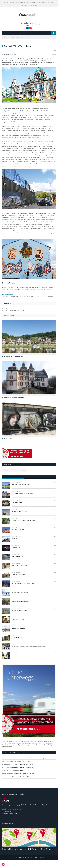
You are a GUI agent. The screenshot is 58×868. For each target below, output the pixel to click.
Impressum (24, 5)
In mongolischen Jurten (19, 627)
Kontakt (15, 866)
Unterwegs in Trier (17, 645)
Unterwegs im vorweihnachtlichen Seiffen (24, 592)
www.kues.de (6, 822)
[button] (3, 865)
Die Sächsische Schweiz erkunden (13, 365)
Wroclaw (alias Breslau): (18, 538)
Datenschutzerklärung (39, 866)
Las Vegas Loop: (16, 556)
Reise (54, 63)
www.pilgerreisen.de (8, 302)
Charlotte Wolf (7, 63)
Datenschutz (35, 5)
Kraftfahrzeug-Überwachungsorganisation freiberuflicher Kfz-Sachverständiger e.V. (29, 2)
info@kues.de (14, 822)
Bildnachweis (29, 866)
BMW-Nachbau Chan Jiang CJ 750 (20, 785)
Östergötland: (16, 663)
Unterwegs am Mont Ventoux (20, 520)
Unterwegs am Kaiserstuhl (19, 618)
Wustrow (14, 547)
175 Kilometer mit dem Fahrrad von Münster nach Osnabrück (29, 654)
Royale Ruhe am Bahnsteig (19, 583)
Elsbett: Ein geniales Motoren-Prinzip (21, 769)
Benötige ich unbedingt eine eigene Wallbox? (23, 776)
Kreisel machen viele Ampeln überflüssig (24, 782)
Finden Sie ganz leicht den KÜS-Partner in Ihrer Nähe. (27, 857)
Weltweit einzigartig (18, 565)
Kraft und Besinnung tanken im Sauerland (24, 529)
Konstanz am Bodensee (18, 636)
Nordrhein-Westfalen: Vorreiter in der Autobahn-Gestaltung (29, 766)
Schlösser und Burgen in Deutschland (14, 406)
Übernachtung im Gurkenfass (20, 609)
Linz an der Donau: (9, 447)
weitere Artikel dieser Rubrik (13, 485)
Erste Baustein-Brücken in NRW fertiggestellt (22, 772)
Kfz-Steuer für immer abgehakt (17, 779)
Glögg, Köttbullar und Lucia (19, 574)
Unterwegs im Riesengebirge (20, 601)
